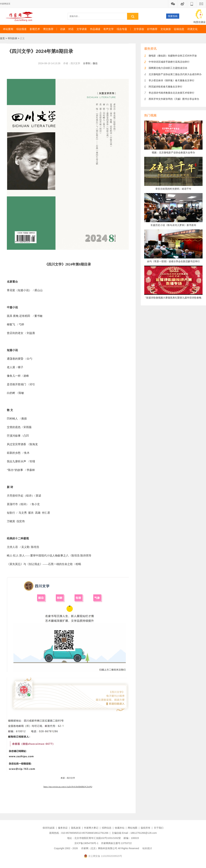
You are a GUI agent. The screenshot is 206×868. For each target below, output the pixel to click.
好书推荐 (152, 29)
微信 (95, 63)
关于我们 (159, 828)
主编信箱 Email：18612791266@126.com (134, 833)
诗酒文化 (192, 29)
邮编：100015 (131, 838)
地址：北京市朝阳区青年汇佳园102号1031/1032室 (94, 838)
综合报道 (21, 29)
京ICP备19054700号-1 (86, 843)
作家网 (21, 16)
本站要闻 (8, 29)
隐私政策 (76, 828)
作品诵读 (95, 29)
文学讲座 (82, 29)
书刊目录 (12, 38)
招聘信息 (107, 828)
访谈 (63, 29)
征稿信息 (179, 29)
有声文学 (108, 29)
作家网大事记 (91, 828)
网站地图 (133, 828)
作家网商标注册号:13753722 (116, 843)
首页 (2, 38)
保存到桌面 (49, 828)
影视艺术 (35, 29)
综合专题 (122, 29)
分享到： (88, 63)
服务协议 (63, 828)
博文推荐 (48, 29)
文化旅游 (166, 29)
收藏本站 (120, 828)
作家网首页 (5, 4)
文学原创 (139, 29)
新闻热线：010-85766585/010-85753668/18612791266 (79, 833)
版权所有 (146, 828)
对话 (71, 29)
